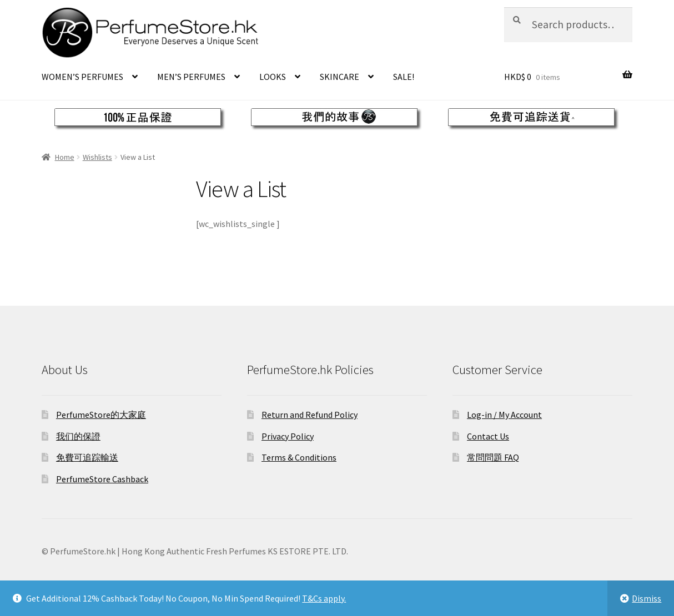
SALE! (404, 77)
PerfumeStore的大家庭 (101, 415)
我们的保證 (78, 436)
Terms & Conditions (299, 457)
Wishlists (97, 157)
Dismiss (647, 598)
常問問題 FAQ (493, 457)
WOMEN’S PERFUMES (82, 77)
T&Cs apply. (324, 598)
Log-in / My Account (504, 415)
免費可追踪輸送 (87, 457)
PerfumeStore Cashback (102, 479)
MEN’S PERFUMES (191, 77)
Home (65, 157)
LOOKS (273, 77)
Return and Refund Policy (310, 415)
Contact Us (488, 436)
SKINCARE (339, 77)
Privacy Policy (288, 436)
